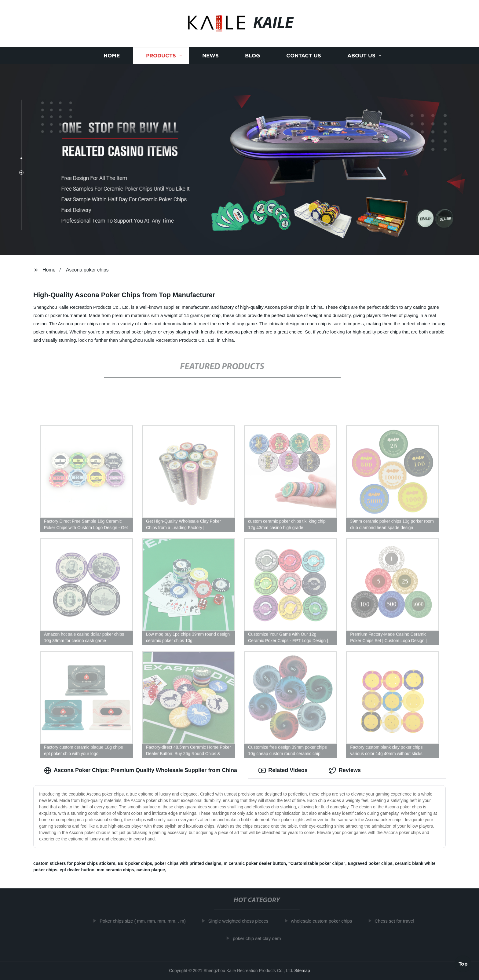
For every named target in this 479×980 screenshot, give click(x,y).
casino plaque (151, 870)
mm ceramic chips (115, 870)
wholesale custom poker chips (326, 921)
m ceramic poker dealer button (255, 863)
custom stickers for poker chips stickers (74, 863)
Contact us (304, 56)
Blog (252, 56)
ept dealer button (77, 870)
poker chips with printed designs (188, 863)
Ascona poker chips (87, 270)
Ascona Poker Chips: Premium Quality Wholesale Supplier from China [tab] (141, 771)
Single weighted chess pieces (243, 921)
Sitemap (302, 971)
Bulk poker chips (135, 863)
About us (361, 56)
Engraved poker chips (370, 863)
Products (161, 56)
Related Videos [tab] (283, 771)
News (210, 56)
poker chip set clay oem (261, 938)
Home (112, 56)
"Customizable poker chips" (317, 863)
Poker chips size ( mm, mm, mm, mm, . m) (147, 921)
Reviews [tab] (345, 771)
